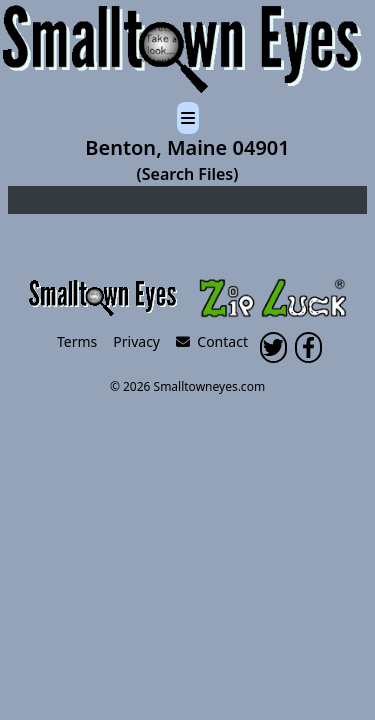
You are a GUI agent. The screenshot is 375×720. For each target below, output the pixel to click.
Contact (212, 341)
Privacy (136, 341)
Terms (77, 341)
